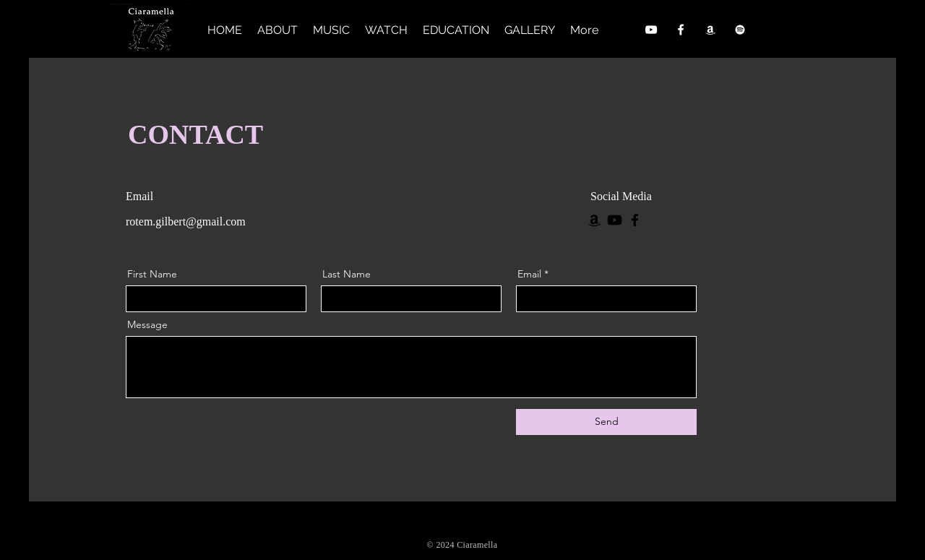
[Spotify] (740, 30)
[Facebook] (681, 30)
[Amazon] (710, 30)
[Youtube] (615, 220)
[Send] (606, 422)
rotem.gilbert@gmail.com (186, 221)
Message (147, 324)
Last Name (347, 274)
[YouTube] (651, 30)
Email (529, 274)
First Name (152, 274)
